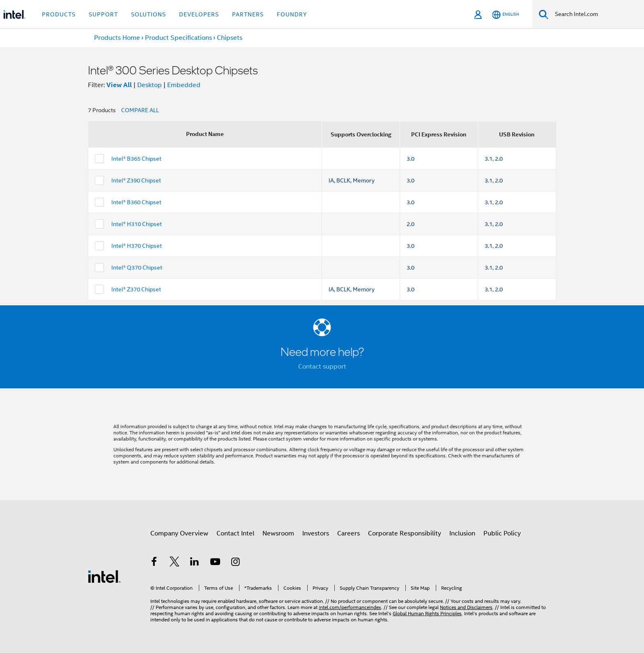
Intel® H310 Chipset (137, 224)
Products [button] (59, 14)
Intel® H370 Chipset (137, 246)
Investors (316, 533)
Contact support (322, 367)
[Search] (544, 14)
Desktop (149, 85)
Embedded (184, 85)
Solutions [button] (148, 14)
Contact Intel (235, 533)
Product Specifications (178, 38)
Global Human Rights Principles (427, 613)
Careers (348, 533)
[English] (506, 15)
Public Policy (502, 533)
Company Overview (179, 533)
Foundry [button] (292, 14)
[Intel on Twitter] (175, 563)
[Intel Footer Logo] (104, 576)
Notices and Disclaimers (466, 607)
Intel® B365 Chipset (136, 159)
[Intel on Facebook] (154, 563)
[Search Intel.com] (596, 14)
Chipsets (230, 38)
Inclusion (462, 533)
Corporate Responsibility (405, 533)
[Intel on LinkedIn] (195, 563)
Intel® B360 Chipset (136, 202)
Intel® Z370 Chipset (136, 289)
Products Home (117, 38)
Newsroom (278, 533)
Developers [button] (199, 14)
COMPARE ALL (140, 110)
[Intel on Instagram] (235, 563)
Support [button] (103, 14)
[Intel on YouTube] (215, 563)
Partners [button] (248, 14)
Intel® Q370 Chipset (137, 268)
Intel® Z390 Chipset (136, 180)
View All (119, 85)
